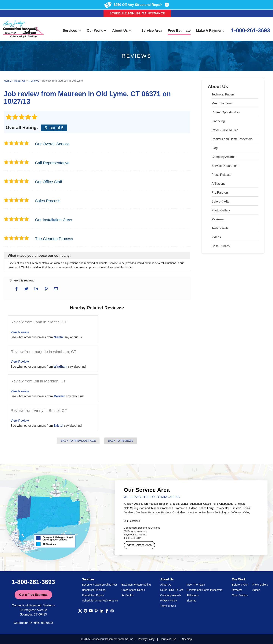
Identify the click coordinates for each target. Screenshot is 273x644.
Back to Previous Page (78, 441)
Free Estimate (179, 30)
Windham (60, 367)
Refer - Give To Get (225, 130)
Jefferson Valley (240, 512)
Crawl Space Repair (133, 590)
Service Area (152, 30)
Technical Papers (223, 94)
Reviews (218, 219)
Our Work (97, 30)
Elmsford (236, 508)
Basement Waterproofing (136, 585)
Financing (218, 121)
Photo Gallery (221, 210)
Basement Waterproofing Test (100, 585)
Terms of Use (168, 606)
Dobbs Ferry (206, 508)
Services (72, 30)
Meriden (59, 396)
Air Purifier (128, 595)
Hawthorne (194, 512)
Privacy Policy (168, 601)
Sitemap (191, 601)
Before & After (221, 201)
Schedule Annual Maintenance (137, 13)
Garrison (129, 512)
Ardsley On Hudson (146, 504)
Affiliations (218, 184)
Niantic (59, 337)
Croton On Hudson (186, 508)
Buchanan (196, 504)
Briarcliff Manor (179, 504)
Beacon (164, 504)
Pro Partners (220, 193)
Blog (215, 148)
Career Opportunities (226, 112)
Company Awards (223, 157)
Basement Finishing (94, 590)
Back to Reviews (121, 441)
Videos (216, 237)
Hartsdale (154, 512)
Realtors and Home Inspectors (232, 139)
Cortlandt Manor (149, 508)
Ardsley (128, 504)
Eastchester (222, 508)
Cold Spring (131, 508)
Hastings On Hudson (174, 512)
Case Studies (221, 246)
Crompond (167, 508)
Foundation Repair (93, 595)
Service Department (225, 166)
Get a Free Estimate (33, 595)
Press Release (221, 175)
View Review (20, 332)
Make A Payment (210, 30)
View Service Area (140, 545)
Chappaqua (226, 504)
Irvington (224, 512)
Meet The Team (222, 103)
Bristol (58, 426)
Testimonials (220, 228)
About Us (122, 30)
